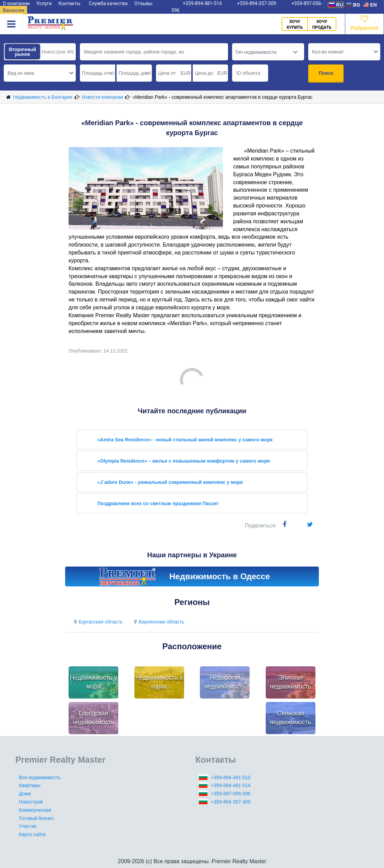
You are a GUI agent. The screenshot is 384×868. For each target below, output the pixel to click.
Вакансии (14, 10)
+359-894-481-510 (231, 777)
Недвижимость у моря (94, 682)
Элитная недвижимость (291, 682)
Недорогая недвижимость (225, 682)
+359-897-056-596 (231, 794)
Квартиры (30, 785)
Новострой (31, 802)
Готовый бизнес (36, 818)
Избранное (364, 22)
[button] (40, 73)
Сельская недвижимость (291, 718)
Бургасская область (97, 622)
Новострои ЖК (58, 52)
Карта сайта (32, 834)
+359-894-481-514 (231, 785)
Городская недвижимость (93, 718)
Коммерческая (35, 810)
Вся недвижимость (40, 777)
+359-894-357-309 (231, 802)
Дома (25, 794)
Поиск (326, 73)
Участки (28, 826)
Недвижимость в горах (159, 682)
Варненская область (158, 622)
